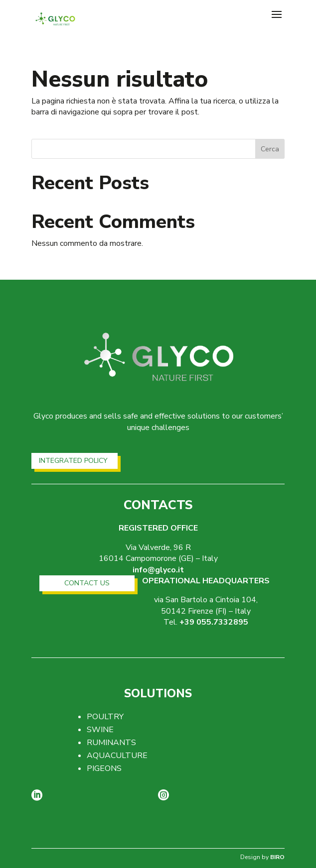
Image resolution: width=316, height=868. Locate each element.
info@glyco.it (158, 570)
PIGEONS (104, 768)
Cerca (270, 149)
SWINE (100, 730)
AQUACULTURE (117, 756)
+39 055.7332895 (214, 622)
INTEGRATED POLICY (73, 461)
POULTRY (105, 717)
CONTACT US (87, 583)
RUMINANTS (111, 743)
